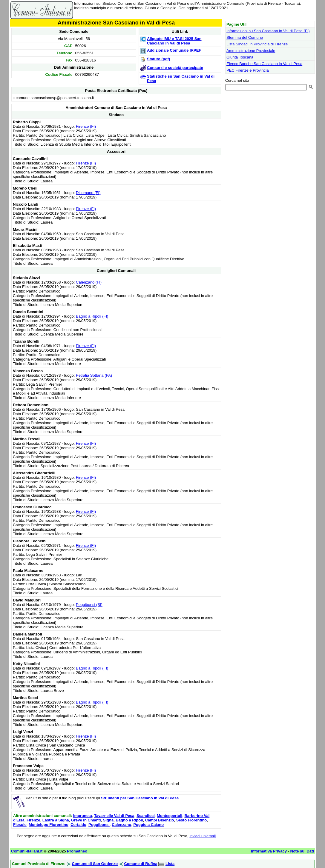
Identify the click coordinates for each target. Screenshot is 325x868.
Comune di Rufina (141, 864)
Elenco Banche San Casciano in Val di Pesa (264, 64)
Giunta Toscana (240, 57)
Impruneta (83, 816)
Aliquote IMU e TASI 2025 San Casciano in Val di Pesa (174, 41)
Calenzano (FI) (89, 282)
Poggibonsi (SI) (89, 605)
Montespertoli (170, 816)
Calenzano (121, 825)
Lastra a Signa (56, 820)
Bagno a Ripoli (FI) (92, 316)
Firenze (33, 820)
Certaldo (78, 825)
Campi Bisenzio (160, 820)
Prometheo (77, 851)
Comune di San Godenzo (95, 864)
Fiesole (20, 825)
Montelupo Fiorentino (49, 825)
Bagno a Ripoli (129, 820)
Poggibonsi (99, 825)
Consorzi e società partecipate (175, 68)
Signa (108, 820)
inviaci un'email (203, 836)
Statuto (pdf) (158, 59)
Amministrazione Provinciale (251, 51)
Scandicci (146, 816)
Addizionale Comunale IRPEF (174, 50)
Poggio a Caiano (148, 825)
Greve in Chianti (86, 820)
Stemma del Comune (245, 37)
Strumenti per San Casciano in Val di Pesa (140, 798)
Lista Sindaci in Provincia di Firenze (257, 44)
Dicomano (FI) (88, 193)
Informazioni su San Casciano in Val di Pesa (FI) (268, 31)
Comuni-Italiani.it (27, 851)
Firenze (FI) (86, 126)
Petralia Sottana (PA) (94, 375)
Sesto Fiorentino (192, 820)
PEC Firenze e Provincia (248, 70)
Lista (170, 864)
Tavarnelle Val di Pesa (114, 816)
